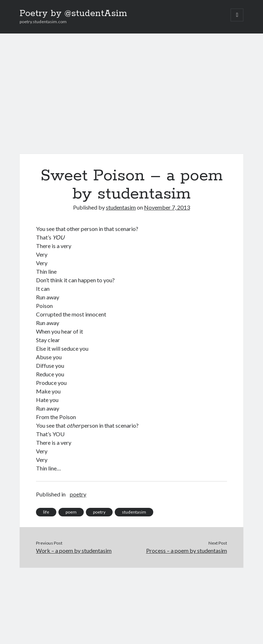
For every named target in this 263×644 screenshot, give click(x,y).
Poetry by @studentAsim (73, 14)
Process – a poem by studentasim (187, 550)
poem (71, 512)
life (46, 512)
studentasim (121, 207)
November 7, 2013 (167, 207)
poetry (78, 494)
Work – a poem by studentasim (74, 550)
